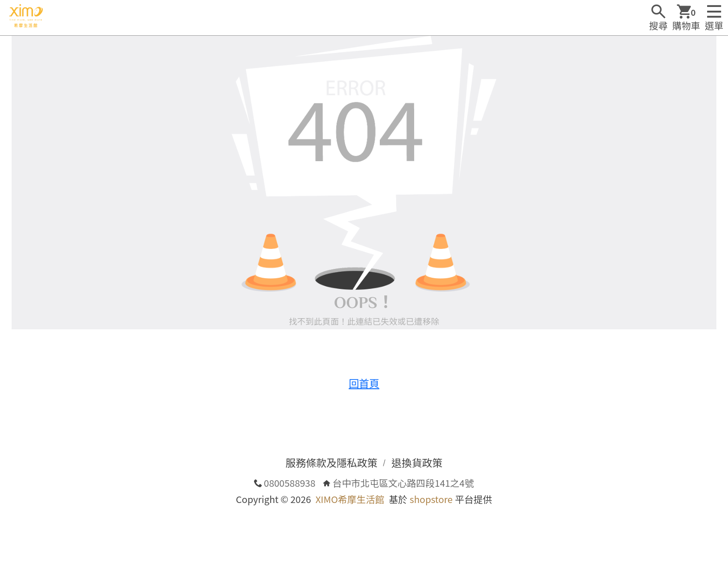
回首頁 (364, 383)
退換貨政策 (417, 462)
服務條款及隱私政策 (331, 462)
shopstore (431, 499)
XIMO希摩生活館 (350, 499)
